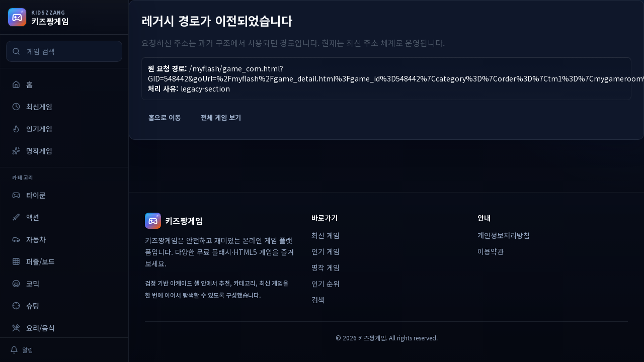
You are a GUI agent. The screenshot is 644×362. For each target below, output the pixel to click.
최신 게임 (326, 235)
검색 (318, 300)
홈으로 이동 (165, 117)
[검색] (16, 51)
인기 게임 (326, 251)
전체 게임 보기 (221, 117)
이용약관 (491, 251)
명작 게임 (326, 267)
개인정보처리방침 (504, 235)
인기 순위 (326, 284)
